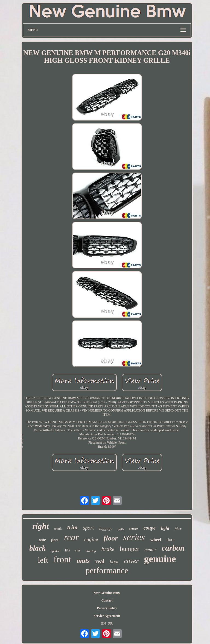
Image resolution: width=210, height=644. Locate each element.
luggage (106, 528)
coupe (150, 528)
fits (67, 550)
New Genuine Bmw (107, 593)
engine (91, 539)
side (78, 550)
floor (111, 538)
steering (91, 551)
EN (103, 623)
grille (121, 529)
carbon (173, 548)
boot (114, 562)
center (150, 550)
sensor (134, 529)
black (37, 548)
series (134, 537)
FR (110, 623)
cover (131, 561)
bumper (130, 549)
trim (72, 527)
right (40, 526)
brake (108, 549)
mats (83, 561)
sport (88, 528)
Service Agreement (107, 616)
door (171, 540)
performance (107, 570)
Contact (107, 600)
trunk (58, 529)
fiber (178, 529)
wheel (156, 540)
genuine (160, 559)
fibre (55, 540)
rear (71, 537)
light (165, 528)
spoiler (55, 551)
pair (42, 540)
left (43, 560)
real (100, 561)
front (62, 559)
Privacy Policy (107, 608)
